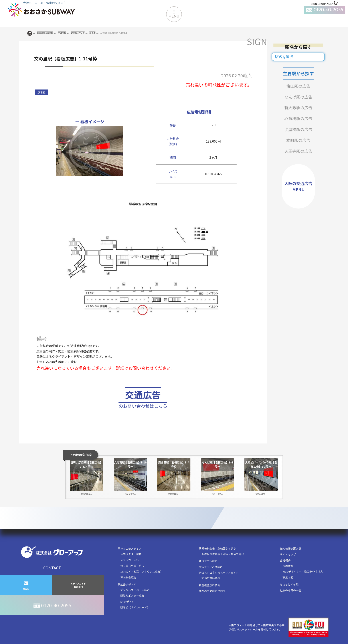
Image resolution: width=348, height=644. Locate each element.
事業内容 (288, 577)
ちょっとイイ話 (289, 584)
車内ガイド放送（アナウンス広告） (142, 571)
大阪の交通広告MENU (298, 186)
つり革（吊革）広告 (132, 566)
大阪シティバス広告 (211, 567)
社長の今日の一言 (291, 590)
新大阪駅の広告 (298, 107)
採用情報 (288, 566)
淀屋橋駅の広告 (298, 129)
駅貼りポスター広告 (132, 595)
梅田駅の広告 (298, 86)
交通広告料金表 (211, 578)
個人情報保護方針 (291, 548)
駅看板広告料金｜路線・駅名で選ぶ (223, 554)
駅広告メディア (127, 584)
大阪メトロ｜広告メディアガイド (219, 573)
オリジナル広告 (208, 561)
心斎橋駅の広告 (298, 118)
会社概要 (285, 560)
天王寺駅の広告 (298, 151)
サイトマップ (288, 554)
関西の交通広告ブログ (212, 591)
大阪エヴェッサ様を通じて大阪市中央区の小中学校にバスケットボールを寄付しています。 (279, 627)
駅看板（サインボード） (135, 607)
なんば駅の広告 (298, 97)
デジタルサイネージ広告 (135, 590)
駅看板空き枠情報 (210, 585)
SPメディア (127, 601)
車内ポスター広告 (131, 554)
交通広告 (143, 399)
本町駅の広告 (298, 140)
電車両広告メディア (130, 548)
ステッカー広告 (130, 560)
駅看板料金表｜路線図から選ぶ (217, 548)
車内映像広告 (128, 577)
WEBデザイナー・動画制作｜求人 (303, 571)
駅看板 (42, 92)
